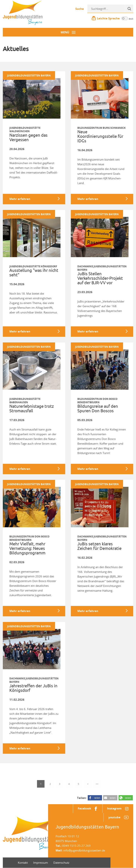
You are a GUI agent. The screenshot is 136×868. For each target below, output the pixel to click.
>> (97, 784)
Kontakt (23, 863)
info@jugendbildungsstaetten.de (84, 850)
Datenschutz (61, 863)
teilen (97, 798)
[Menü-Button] (68, 32)
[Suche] (129, 9)
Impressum (41, 863)
